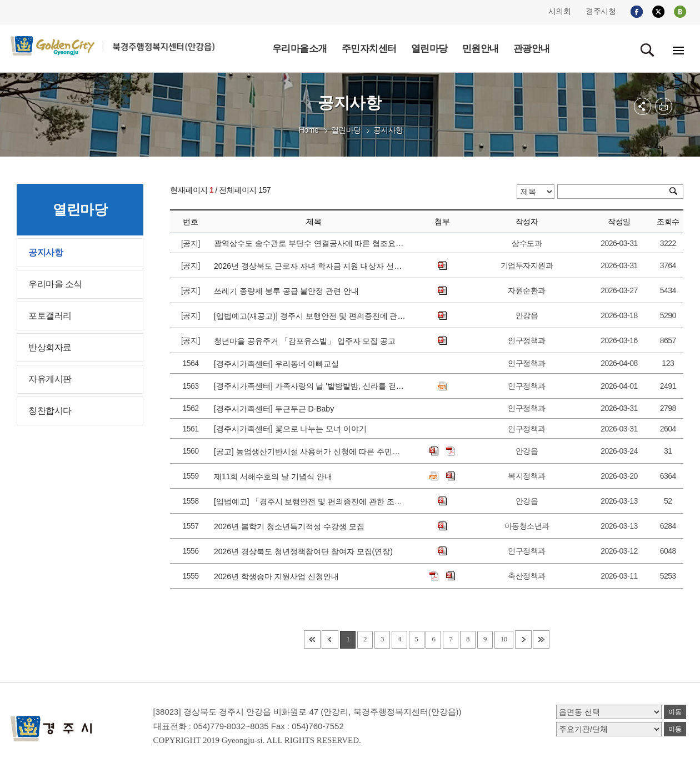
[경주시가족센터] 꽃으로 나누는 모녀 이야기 (292, 429)
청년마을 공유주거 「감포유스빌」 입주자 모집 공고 (307, 341)
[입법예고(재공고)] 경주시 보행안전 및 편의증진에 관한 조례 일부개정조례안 (310, 316)
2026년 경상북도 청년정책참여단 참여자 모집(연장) (306, 551)
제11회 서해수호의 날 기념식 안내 (275, 476)
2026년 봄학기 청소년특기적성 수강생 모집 (291, 526)
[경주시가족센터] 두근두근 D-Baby (276, 409)
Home (309, 130)
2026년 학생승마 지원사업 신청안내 (279, 576)
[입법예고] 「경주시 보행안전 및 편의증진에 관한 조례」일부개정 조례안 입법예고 (310, 501)
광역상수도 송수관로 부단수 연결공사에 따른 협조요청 (310, 243)
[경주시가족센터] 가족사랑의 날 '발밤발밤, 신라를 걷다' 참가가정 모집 (310, 386)
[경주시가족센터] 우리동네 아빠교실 (279, 364)
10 (504, 639)
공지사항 (388, 130)
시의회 (560, 11)
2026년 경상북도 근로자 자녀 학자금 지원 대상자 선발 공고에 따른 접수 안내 (310, 266)
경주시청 (601, 11)
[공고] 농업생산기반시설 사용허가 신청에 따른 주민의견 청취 (310, 451)
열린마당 (346, 130)
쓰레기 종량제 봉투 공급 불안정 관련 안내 (289, 291)
